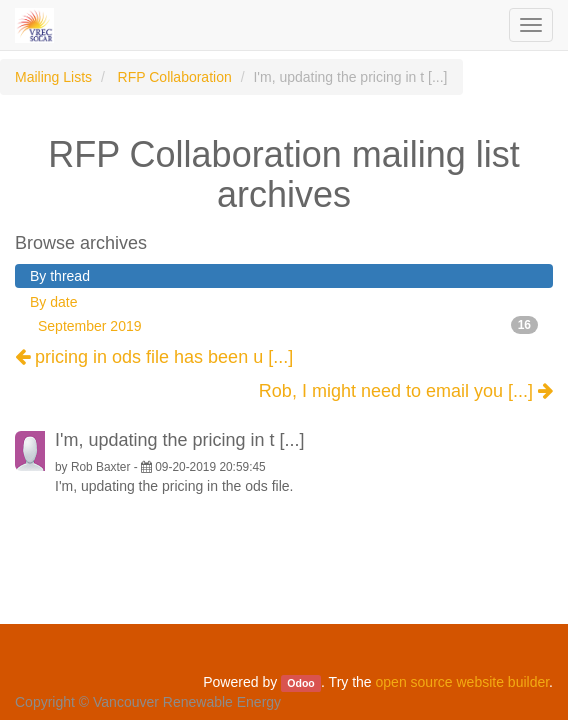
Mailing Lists (53, 77)
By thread (60, 276)
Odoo (300, 683)
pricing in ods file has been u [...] (154, 357)
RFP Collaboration (175, 77)
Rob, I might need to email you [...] (406, 391)
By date (53, 302)
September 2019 (288, 325)
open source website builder (463, 682)
